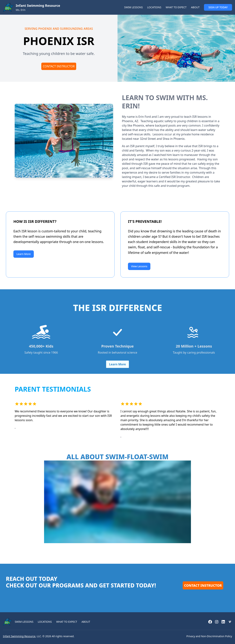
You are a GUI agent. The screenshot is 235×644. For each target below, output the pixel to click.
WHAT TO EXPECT (176, 7)
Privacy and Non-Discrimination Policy (209, 636)
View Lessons (139, 266)
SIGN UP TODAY (218, 7)
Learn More (24, 254)
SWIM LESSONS (133, 7)
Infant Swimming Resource (19, 636)
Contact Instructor (59, 66)
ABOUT (195, 7)
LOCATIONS (154, 7)
